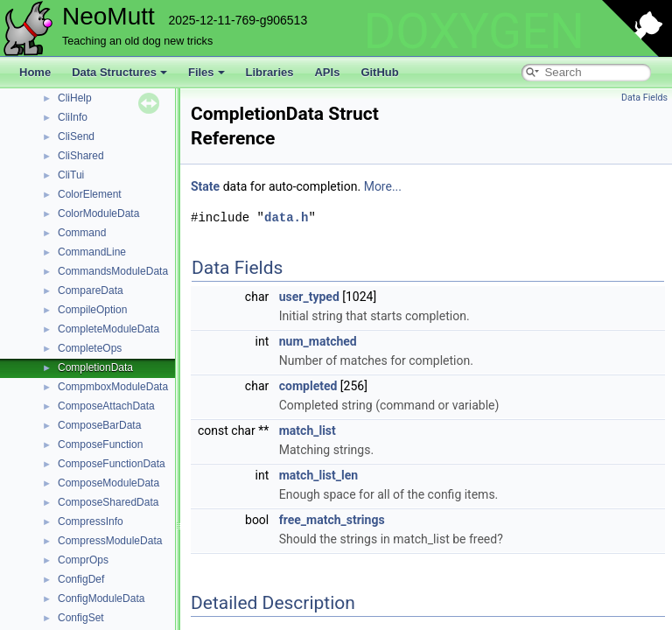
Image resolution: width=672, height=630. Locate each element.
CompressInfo (91, 521)
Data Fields (644, 98)
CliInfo (73, 117)
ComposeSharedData (108, 502)
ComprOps (83, 560)
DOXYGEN (474, 31)
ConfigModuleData (101, 598)
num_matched (318, 341)
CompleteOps (90, 348)
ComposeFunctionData (112, 464)
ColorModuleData (98, 213)
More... (383, 186)
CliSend (76, 136)
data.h (286, 217)
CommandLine (92, 252)
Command (82, 233)
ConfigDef (81, 579)
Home (35, 72)
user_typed (309, 297)
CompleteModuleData (108, 329)
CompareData (91, 290)
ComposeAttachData (106, 406)
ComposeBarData (99, 425)
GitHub (379, 72)
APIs (327, 72)
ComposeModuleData (108, 483)
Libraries (270, 72)
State (205, 186)
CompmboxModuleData (113, 387)
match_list (308, 430)
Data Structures (119, 72)
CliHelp (75, 98)
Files (206, 72)
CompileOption (92, 310)
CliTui (71, 175)
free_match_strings (332, 520)
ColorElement (90, 194)
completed (308, 386)
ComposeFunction (100, 444)
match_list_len (318, 475)
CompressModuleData (110, 541)
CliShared (81, 156)
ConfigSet (81, 618)
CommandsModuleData (113, 271)
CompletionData (95, 367)
